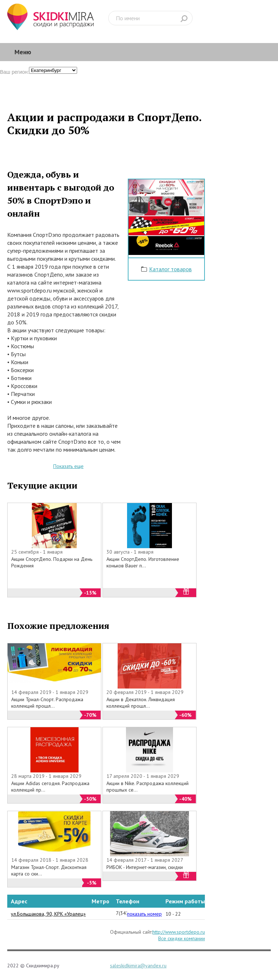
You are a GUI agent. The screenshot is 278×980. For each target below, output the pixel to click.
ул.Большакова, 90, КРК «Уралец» (48, 914)
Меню (23, 52)
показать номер (144, 914)
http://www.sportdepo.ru (179, 932)
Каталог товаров (170, 269)
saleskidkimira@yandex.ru (138, 966)
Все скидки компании (182, 938)
